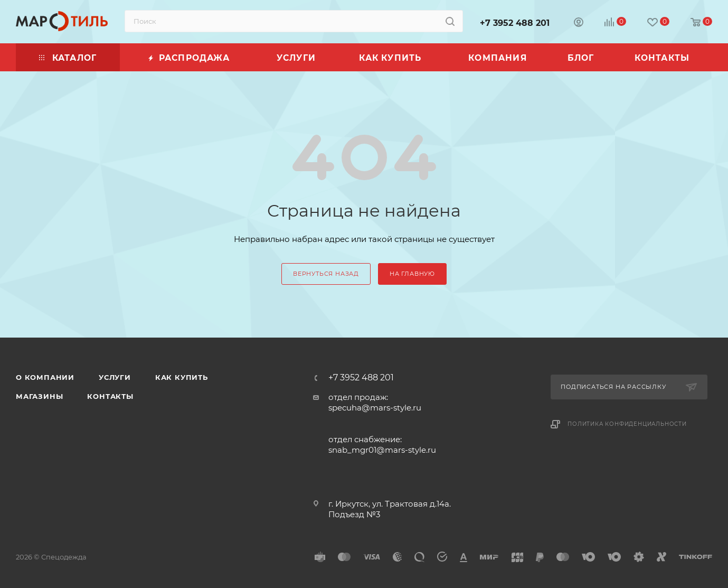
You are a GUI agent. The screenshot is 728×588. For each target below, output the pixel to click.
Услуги (115, 377)
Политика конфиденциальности (627, 424)
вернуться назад (326, 274)
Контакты (110, 396)
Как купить (182, 377)
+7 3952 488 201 (515, 23)
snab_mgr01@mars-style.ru (382, 450)
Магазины (39, 396)
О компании (45, 377)
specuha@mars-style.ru (375, 408)
